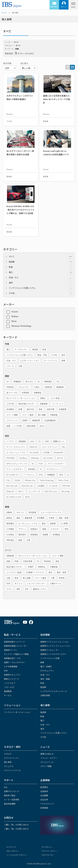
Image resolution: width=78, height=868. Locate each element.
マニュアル (9, 766)
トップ (4, 13)
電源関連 (8, 691)
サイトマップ (11, 847)
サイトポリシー (47, 847)
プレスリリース (47, 762)
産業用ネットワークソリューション (56, 646)
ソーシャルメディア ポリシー (17, 855)
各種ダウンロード (12, 791)
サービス (8, 695)
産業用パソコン (11, 650)
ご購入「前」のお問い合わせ (16, 825)
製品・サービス (12, 635)
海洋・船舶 (45, 679)
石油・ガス (41, 277)
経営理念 (44, 787)
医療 (42, 662)
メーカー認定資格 (12, 799)
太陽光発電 (45, 695)
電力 (41, 272)
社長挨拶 (44, 791)
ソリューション (12, 705)
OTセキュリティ (47, 671)
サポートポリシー (13, 851)
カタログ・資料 (12, 747)
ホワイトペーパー (12, 758)
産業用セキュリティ (12, 675)
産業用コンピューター (50, 650)
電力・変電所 (46, 666)
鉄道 (41, 267)
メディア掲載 (46, 766)
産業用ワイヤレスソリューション (55, 642)
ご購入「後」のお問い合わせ (16, 829)
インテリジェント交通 (50, 658)
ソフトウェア (10, 683)
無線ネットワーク (12, 679)
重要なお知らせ (47, 754)
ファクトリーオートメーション (17, 712)
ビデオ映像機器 (11, 666)
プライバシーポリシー (49, 851)
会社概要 (44, 795)
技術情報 (45, 635)
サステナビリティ (48, 855)
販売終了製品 (10, 795)
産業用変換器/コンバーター (16, 646)
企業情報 (45, 780)
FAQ (6, 787)
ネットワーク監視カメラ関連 (16, 654)
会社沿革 (44, 799)
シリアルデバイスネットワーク (54, 691)
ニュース (45, 747)
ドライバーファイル (12, 770)
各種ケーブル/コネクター (15, 662)
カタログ (8, 754)
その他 (41, 293)
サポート (9, 780)
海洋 (41, 283)
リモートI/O (9, 687)
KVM (6, 671)
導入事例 (45, 705)
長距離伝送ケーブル (12, 658)
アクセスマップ (47, 804)
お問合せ (9, 818)
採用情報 (44, 808)
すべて (41, 256)
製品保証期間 (10, 804)
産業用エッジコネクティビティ (53, 654)
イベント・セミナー (49, 758)
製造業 (41, 262)
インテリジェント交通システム (41, 288)
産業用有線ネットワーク (14, 642)
